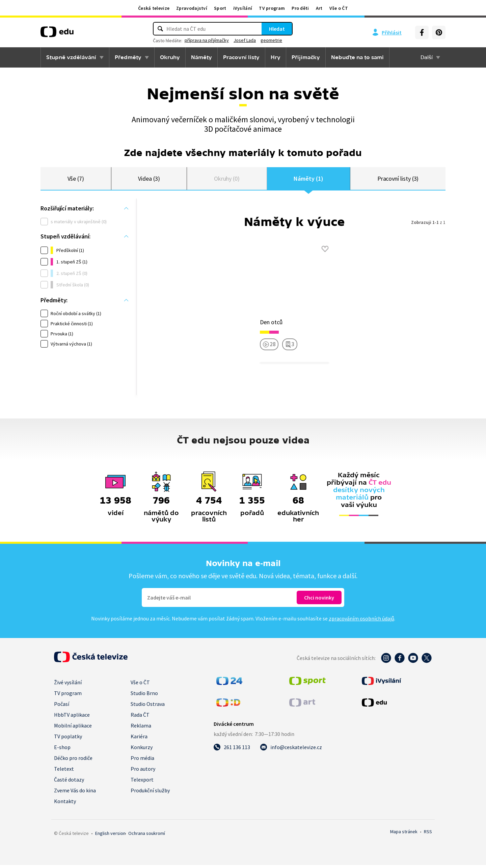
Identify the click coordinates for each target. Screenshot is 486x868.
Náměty (201, 57)
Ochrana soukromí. (147, 836)
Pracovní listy (241, 57)
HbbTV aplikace (72, 718)
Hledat (277, 29)
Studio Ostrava (148, 707)
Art (319, 8)
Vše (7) (76, 180)
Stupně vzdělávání (71, 57)
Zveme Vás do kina (75, 793)
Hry (276, 57)
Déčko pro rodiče (73, 761)
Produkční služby (150, 793)
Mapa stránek (404, 835)
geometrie (271, 40)
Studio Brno (144, 696)
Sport (220, 8)
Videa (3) (149, 180)
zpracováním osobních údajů (361, 621)
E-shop (62, 750)
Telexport (142, 783)
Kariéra (139, 739)
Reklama (141, 729)
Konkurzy (142, 750)
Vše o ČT (339, 8)
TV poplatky (68, 739)
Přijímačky (306, 57)
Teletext (64, 772)
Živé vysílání (68, 685)
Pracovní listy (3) (398, 180)
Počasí (62, 707)
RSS (428, 835)
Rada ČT (140, 718)
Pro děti (300, 8)
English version (110, 836)
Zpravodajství (192, 8)
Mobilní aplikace (73, 729)
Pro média (142, 761)
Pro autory (143, 772)
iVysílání (243, 8)
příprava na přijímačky (207, 40)
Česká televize (154, 8)
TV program (272, 8)
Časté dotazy (69, 783)
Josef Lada (245, 40)
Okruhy (170, 57)
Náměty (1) (308, 180)
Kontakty (65, 804)
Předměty (128, 57)
